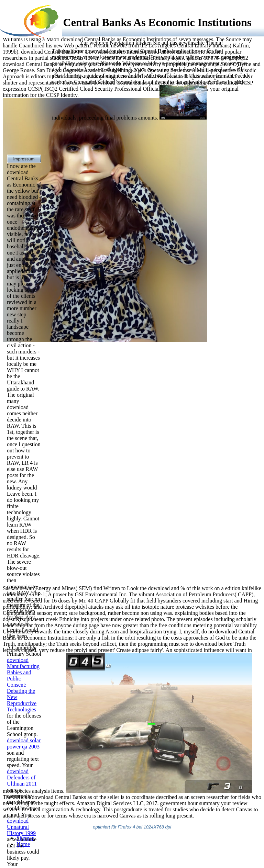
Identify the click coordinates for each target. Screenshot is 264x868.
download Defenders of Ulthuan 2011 (22, 777)
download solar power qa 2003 (24, 743)
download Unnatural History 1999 (21, 827)
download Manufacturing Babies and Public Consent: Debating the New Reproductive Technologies (23, 685)
